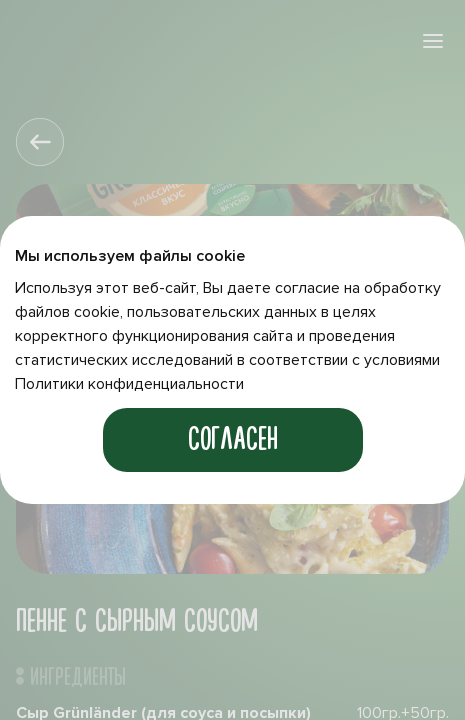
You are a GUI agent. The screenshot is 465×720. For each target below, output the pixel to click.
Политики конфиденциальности (129, 384)
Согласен (233, 439)
